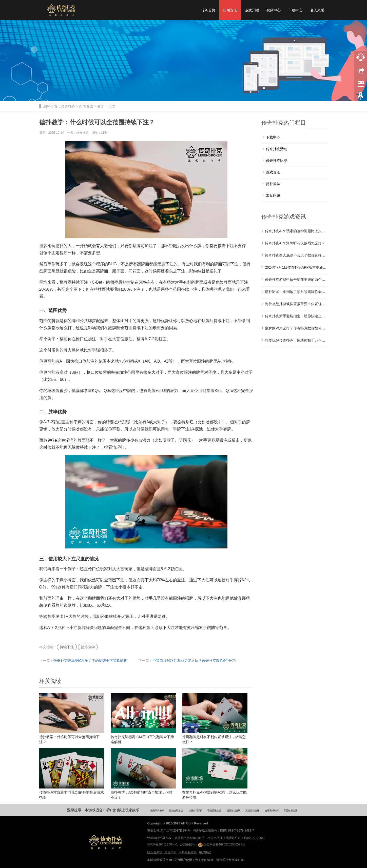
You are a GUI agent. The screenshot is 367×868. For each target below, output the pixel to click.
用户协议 (205, 852)
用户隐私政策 (188, 852)
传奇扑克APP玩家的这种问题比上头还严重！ (296, 231)
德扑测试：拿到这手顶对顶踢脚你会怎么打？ (296, 292)
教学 (101, 106)
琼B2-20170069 (255, 838)
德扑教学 (88, 647)
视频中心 (274, 10)
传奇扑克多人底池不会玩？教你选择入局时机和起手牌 (296, 255)
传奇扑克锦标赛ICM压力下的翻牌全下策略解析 (90, 661)
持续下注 (67, 647)
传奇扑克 (68, 106)
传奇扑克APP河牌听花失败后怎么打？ (295, 243)
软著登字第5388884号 (190, 838)
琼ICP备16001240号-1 (162, 844)
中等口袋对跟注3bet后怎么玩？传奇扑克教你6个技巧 (194, 661)
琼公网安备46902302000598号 (222, 845)
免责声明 (170, 852)
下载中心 (295, 10)
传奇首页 (208, 10)
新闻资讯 (230, 10)
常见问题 (273, 195)
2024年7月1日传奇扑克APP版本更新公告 (296, 267)
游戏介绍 (252, 10)
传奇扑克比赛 (277, 161)
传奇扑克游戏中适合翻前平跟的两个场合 (296, 280)
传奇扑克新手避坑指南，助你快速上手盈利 (296, 316)
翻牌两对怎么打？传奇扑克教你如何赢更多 (296, 328)
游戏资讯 (273, 172)
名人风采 (317, 10)
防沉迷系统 (155, 852)
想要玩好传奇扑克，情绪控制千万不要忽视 (296, 340)
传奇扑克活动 (277, 149)
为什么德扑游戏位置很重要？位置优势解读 (296, 304)
